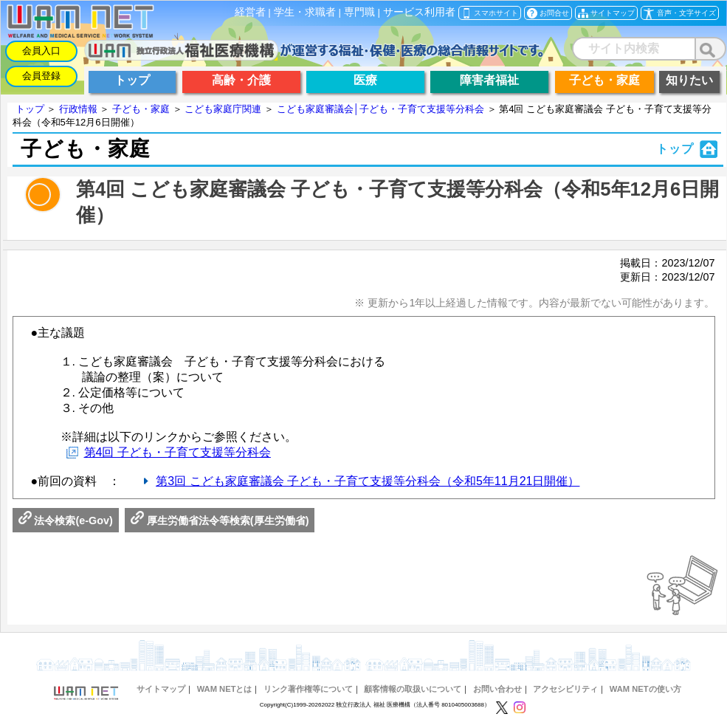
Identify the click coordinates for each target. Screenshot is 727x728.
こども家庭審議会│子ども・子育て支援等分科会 (380, 109)
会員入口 (41, 51)
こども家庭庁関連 (223, 109)
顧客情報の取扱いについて (413, 689)
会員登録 (41, 76)
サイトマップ (161, 689)
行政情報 (78, 109)
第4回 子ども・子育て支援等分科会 (178, 452)
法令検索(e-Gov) (66, 521)
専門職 (359, 12)
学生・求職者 (305, 12)
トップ (30, 109)
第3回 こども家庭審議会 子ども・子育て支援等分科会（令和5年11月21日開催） (368, 481)
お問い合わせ (497, 689)
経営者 (250, 12)
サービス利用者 (419, 12)
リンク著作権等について (308, 689)
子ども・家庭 (141, 109)
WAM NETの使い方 (645, 689)
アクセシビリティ (565, 689)
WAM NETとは (225, 689)
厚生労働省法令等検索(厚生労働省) (220, 521)
